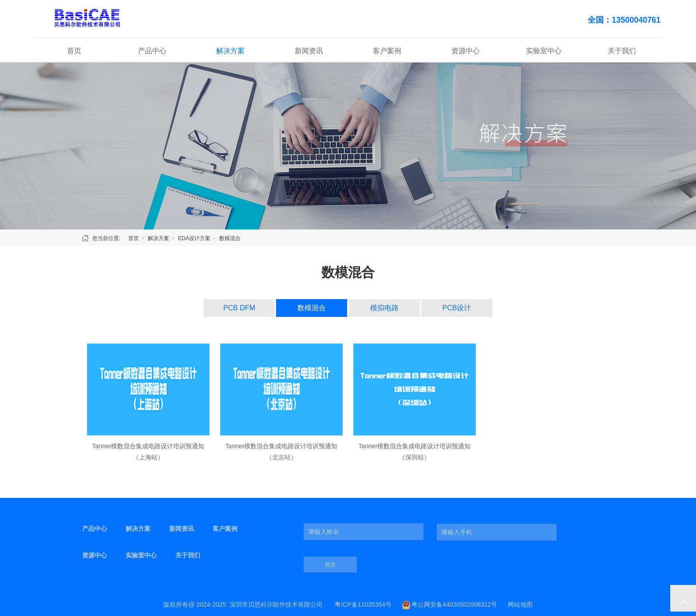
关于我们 (622, 51)
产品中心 (152, 51)
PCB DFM (239, 308)
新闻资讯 (309, 51)
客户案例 (387, 51)
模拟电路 (384, 308)
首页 (74, 51)
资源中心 (466, 51)
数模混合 (230, 238)
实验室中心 (544, 51)
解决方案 (230, 51)
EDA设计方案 (194, 238)
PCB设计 (457, 308)
